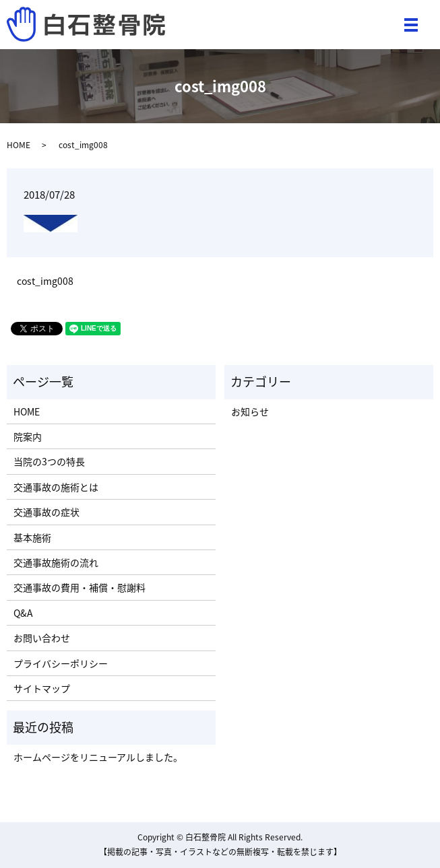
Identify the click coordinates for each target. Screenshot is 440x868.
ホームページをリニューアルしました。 (98, 757)
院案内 (28, 436)
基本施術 (32, 537)
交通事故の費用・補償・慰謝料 (80, 587)
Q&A (23, 613)
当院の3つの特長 (49, 461)
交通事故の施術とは (56, 487)
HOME (19, 145)
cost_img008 (45, 281)
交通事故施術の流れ (56, 562)
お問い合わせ (42, 638)
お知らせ (250, 411)
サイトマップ (42, 688)
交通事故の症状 (46, 512)
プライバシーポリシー (61, 663)
